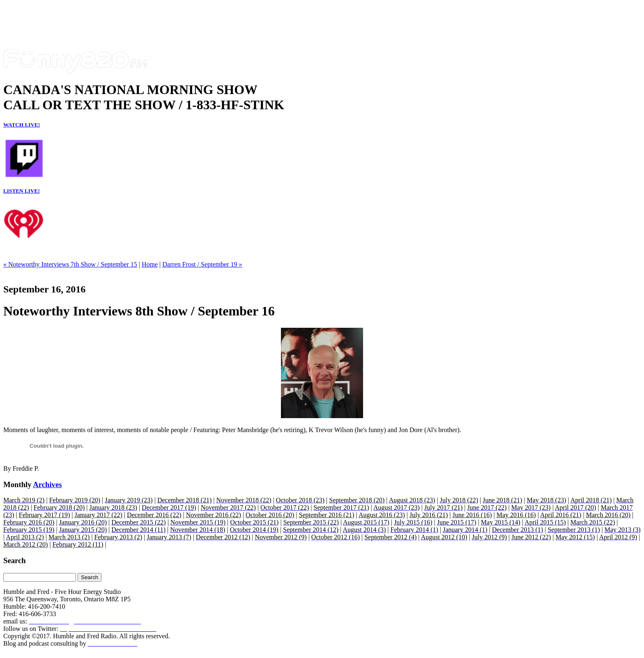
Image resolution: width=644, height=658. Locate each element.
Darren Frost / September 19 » (202, 264)
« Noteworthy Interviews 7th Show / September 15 (70, 264)
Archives (47, 484)
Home (150, 264)
